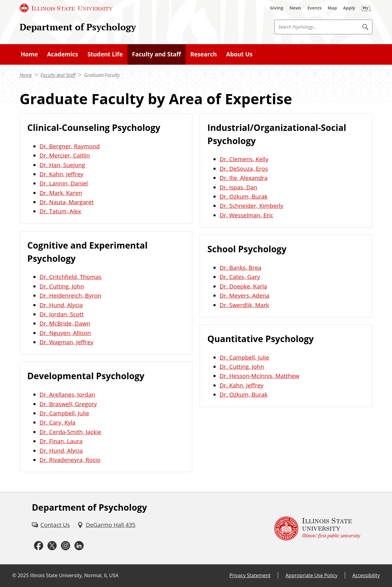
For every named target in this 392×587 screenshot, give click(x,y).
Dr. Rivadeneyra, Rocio (70, 460)
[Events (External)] (315, 8)
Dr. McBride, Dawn (65, 323)
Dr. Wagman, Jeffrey (66, 342)
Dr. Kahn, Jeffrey (61, 174)
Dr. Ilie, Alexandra (243, 178)
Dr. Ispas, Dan (238, 187)
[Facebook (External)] (39, 546)
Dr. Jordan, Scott (62, 314)
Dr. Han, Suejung (62, 165)
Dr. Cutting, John (62, 286)
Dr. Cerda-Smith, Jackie (70, 432)
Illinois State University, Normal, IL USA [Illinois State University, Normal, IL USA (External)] (74, 575)
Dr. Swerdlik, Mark (244, 305)
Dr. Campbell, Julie (64, 413)
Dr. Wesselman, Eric (246, 215)
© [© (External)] (14, 575)
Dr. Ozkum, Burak (243, 196)
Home (26, 75)
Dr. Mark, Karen (61, 193)
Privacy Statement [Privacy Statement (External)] (250, 575)
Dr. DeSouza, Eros (244, 169)
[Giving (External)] (277, 8)
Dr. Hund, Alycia (61, 305)
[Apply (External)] (349, 8)
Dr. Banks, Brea (240, 268)
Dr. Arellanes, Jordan (67, 395)
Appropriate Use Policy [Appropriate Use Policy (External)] (311, 575)
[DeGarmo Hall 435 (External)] (106, 525)
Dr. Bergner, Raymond (70, 146)
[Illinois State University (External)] (66, 8)
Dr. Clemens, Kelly (244, 159)
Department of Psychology (78, 27)
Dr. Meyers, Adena (245, 295)
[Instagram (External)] (66, 546)
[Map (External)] (332, 8)
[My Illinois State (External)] (366, 8)
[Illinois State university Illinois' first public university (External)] (317, 528)
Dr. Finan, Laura (61, 441)
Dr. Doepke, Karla (243, 286)
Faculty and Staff (58, 75)
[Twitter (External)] (52, 546)
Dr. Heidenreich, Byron (70, 295)
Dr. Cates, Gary (240, 277)
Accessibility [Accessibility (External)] (366, 575)
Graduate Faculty (102, 75)
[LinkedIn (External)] (79, 546)
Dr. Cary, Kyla (58, 422)
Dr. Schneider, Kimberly (251, 206)
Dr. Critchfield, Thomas (70, 277)
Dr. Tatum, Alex (60, 211)
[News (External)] (295, 8)
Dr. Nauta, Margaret (67, 202)
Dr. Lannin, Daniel (64, 183)
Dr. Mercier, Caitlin (65, 155)
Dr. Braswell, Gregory (68, 404)
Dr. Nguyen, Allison (65, 333)
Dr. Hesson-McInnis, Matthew (259, 376)
